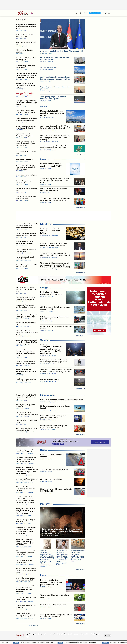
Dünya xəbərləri (48, 395)
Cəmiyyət (45, 288)
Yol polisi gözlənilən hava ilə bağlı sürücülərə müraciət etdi (74, 643)
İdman (43, 576)
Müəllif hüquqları (73, 634)
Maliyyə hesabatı (43, 634)
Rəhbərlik (52, 634)
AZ (84, 13)
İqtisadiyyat (46, 224)
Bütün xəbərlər (80, 155)
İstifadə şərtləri (84, 634)
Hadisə (44, 450)
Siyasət (44, 159)
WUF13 (44, 106)
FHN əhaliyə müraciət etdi (38, 643)
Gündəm (44, 340)
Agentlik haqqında (31, 634)
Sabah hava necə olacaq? (12, 643)
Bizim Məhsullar (62, 634)
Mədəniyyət (46, 504)
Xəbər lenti (21, 20)
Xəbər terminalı (95, 13)
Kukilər (28, 637)
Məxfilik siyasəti (95, 634)
